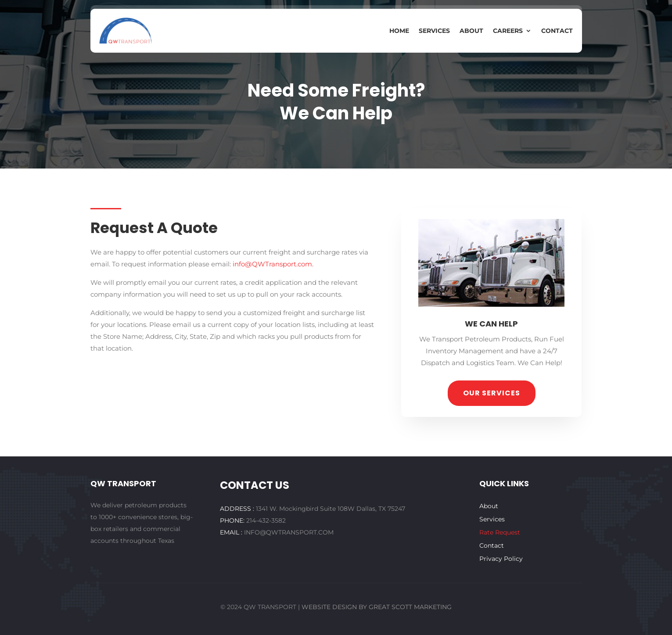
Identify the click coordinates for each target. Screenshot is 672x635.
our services (492, 393)
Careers (508, 31)
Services (434, 31)
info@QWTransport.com (272, 264)
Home (399, 31)
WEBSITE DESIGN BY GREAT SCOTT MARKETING (377, 607)
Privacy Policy (501, 559)
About (471, 31)
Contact (557, 31)
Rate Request (500, 533)
